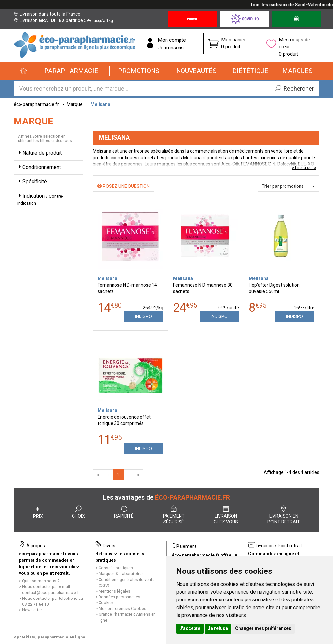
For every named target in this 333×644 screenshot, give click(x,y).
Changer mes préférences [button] (263, 628)
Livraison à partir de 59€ (63, 20)
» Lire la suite (304, 167)
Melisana (100, 104)
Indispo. (144, 316)
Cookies (106, 603)
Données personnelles (119, 597)
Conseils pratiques (116, 568)
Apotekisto (49, 637)
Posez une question (123, 186)
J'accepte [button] (190, 628)
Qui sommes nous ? (41, 581)
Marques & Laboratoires (121, 574)
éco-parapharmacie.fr (36, 104)
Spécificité (32, 181)
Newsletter (32, 610)
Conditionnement (39, 167)
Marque (75, 104)
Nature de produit (40, 153)
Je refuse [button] (218, 628)
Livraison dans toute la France (47, 14)
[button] (71, 71)
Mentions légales (114, 591)
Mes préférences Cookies (122, 608)
